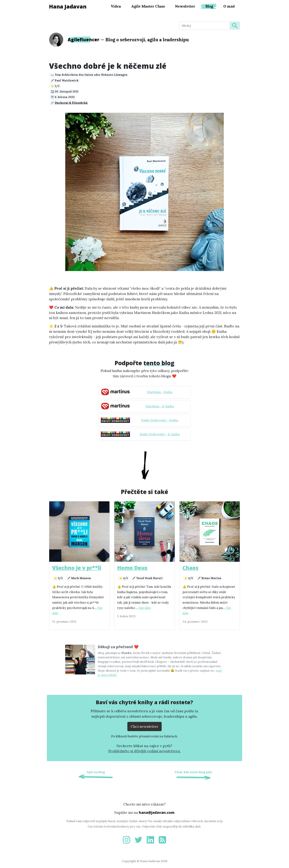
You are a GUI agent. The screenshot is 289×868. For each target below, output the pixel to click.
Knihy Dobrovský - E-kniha (160, 434)
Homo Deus (132, 568)
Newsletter (185, 6)
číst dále (145, 608)
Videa (116, 6)
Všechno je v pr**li (77, 568)
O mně (229, 6)
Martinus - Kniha (160, 392)
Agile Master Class (148, 6)
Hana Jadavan (68, 6)
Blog (209, 6)
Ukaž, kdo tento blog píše (193, 772)
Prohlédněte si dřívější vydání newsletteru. (144, 751)
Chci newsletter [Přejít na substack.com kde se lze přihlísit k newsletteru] (144, 726)
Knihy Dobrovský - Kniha (160, 420)
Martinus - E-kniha (160, 406)
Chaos (190, 568)
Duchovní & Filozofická (71, 103)
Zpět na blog (96, 772)
